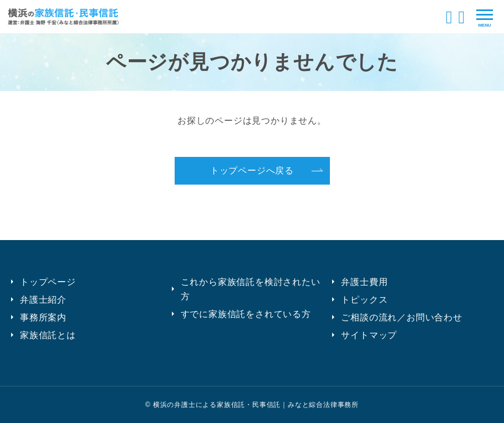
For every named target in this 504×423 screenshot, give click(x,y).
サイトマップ (369, 335)
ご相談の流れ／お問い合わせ (401, 317)
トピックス (364, 300)
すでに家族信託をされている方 (246, 314)
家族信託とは (48, 335)
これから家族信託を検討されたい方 (251, 289)
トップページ (48, 282)
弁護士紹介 (43, 300)
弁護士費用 (364, 282)
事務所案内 (43, 317)
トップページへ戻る (252, 170)
